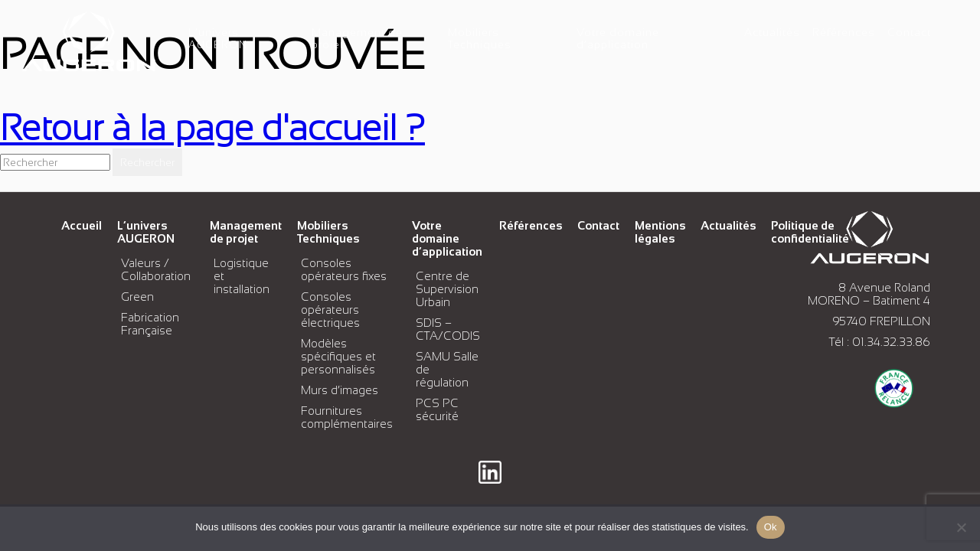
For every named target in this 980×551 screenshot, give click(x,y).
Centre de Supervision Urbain (447, 289)
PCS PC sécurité (437, 409)
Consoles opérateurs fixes (344, 269)
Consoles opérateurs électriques (330, 310)
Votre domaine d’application (618, 38)
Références (844, 32)
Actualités (772, 32)
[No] (961, 527)
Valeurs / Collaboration (156, 269)
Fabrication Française (150, 324)
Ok (771, 527)
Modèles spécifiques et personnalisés (338, 356)
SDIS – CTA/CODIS (448, 329)
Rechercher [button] (147, 162)
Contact (909, 32)
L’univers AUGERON (218, 38)
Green (137, 297)
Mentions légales (660, 232)
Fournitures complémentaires (347, 417)
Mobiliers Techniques (480, 38)
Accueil (82, 225)
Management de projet (246, 232)
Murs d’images (340, 390)
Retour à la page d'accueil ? (212, 128)
